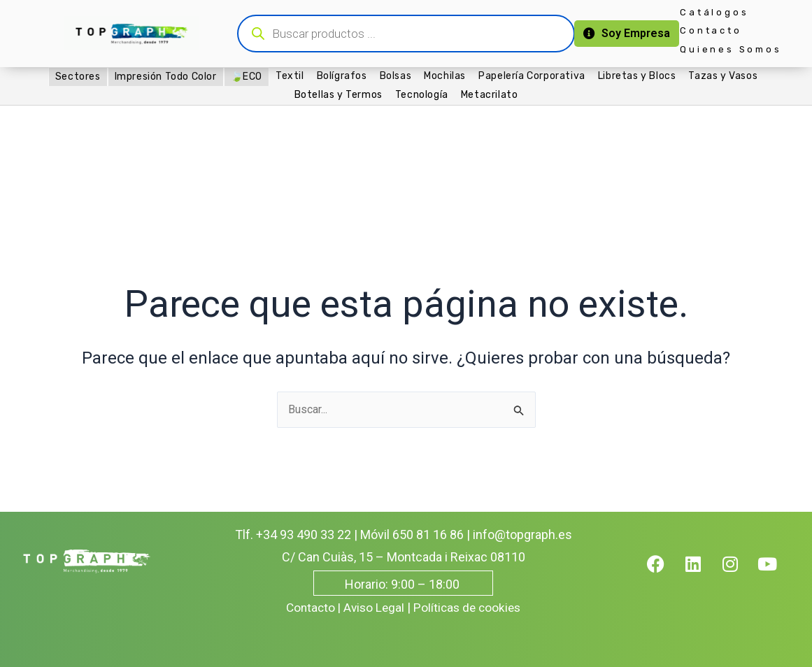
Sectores (78, 77)
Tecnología (422, 95)
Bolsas (396, 76)
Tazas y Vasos (723, 76)
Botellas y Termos (339, 95)
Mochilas (445, 76)
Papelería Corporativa (532, 76)
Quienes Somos (731, 49)
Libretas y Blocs (637, 76)
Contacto (711, 30)
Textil (290, 76)
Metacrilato (490, 95)
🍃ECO (247, 77)
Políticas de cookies (470, 607)
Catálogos (714, 12)
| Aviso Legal (370, 607)
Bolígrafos (342, 76)
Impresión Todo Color (166, 77)
